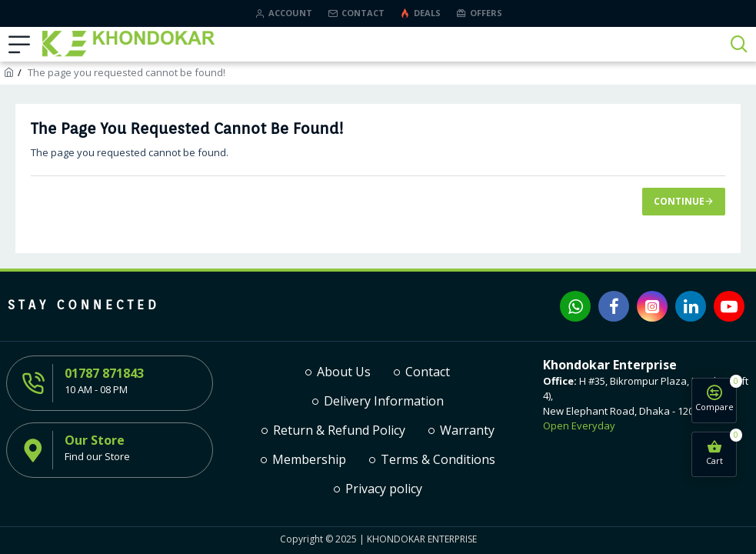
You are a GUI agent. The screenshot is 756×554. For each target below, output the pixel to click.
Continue (679, 201)
